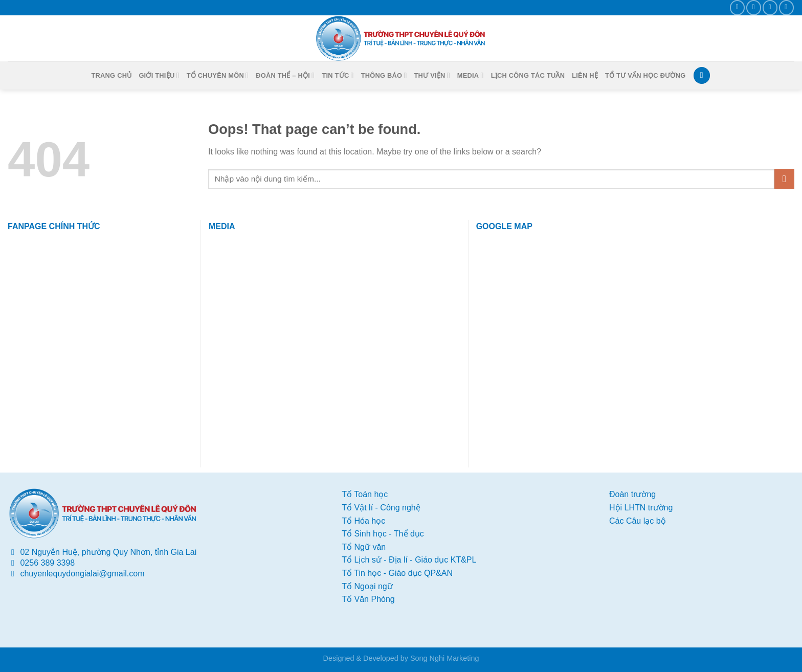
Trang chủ (112, 75)
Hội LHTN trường (641, 508)
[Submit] (784, 179)
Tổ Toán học (365, 494)
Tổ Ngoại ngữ (367, 586)
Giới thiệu (159, 75)
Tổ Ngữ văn (364, 547)
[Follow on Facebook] (737, 7)
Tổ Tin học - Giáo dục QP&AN (397, 573)
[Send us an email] (754, 7)
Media (471, 75)
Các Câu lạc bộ (638, 521)
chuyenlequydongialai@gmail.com (82, 574)
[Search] (702, 75)
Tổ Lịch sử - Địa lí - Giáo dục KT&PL (409, 560)
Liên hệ (585, 75)
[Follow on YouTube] (786, 7)
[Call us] (770, 7)
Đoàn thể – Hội (285, 75)
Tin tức (338, 75)
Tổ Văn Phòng (368, 599)
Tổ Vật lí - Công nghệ (381, 508)
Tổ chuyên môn (218, 75)
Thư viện (432, 75)
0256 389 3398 (47, 563)
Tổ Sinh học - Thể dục (383, 534)
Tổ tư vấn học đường (645, 75)
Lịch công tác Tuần (528, 75)
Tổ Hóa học (363, 521)
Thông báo (384, 75)
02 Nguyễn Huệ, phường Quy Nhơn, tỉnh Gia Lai (108, 552)
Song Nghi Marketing (444, 658)
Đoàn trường (632, 494)
